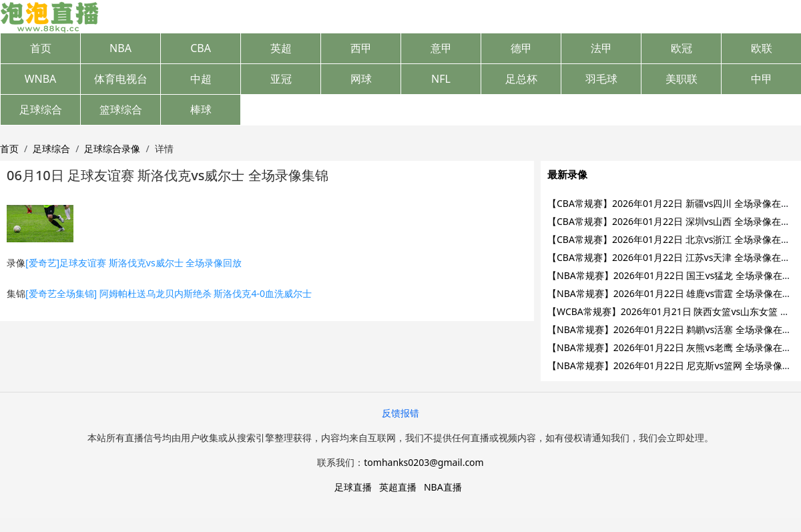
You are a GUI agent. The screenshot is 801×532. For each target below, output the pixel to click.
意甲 (441, 48)
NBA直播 (443, 487)
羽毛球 (601, 79)
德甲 (521, 48)
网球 (361, 79)
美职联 (682, 79)
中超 (201, 79)
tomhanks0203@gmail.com (424, 462)
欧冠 (682, 48)
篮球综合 (121, 109)
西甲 (361, 48)
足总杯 (521, 79)
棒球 (201, 109)
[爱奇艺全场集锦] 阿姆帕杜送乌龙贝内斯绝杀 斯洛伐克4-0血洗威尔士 (169, 293)
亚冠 (281, 79)
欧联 (762, 48)
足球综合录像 (112, 149)
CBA (201, 48)
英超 (281, 48)
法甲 (601, 48)
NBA (120, 48)
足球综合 (41, 109)
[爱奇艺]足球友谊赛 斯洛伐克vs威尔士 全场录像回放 (133, 263)
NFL (441, 79)
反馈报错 (400, 413)
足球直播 (353, 487)
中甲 (762, 79)
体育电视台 (121, 79)
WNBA (41, 79)
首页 (41, 48)
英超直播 (398, 487)
